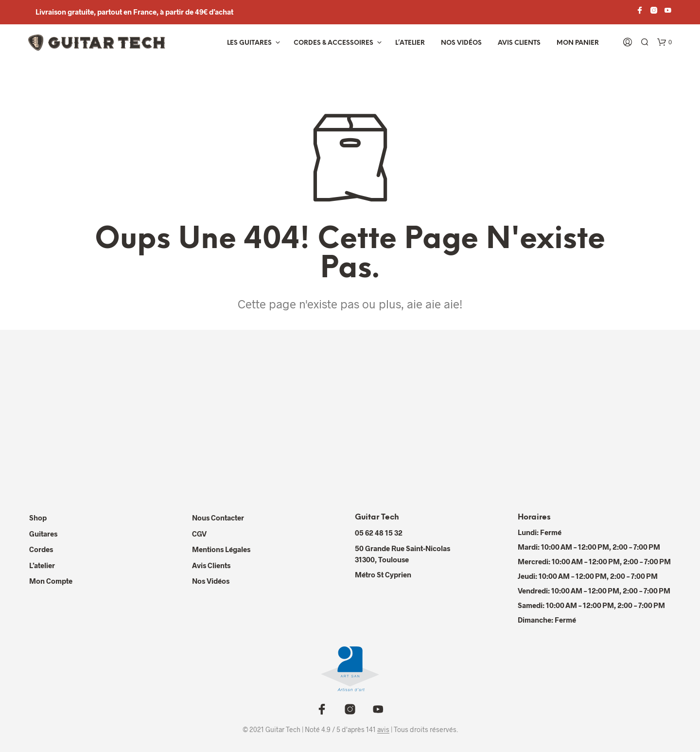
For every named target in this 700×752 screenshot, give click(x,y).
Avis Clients (519, 43)
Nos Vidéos (211, 581)
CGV (199, 534)
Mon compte (51, 581)
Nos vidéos (461, 43)
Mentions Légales (221, 549)
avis (383, 730)
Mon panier (578, 43)
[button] (665, 42)
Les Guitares (249, 43)
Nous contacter (218, 518)
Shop (38, 518)
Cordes (41, 549)
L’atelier (410, 43)
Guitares (43, 534)
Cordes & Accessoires (333, 43)
